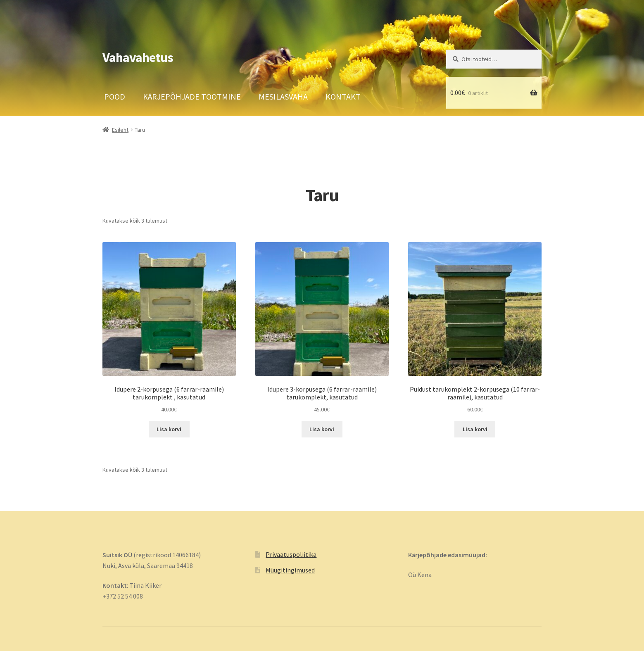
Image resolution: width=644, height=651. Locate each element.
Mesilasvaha (283, 96)
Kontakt (343, 96)
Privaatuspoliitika (291, 554)
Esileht (120, 130)
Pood (115, 96)
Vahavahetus (138, 57)
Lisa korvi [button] (169, 429)
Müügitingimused (290, 570)
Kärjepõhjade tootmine (192, 96)
